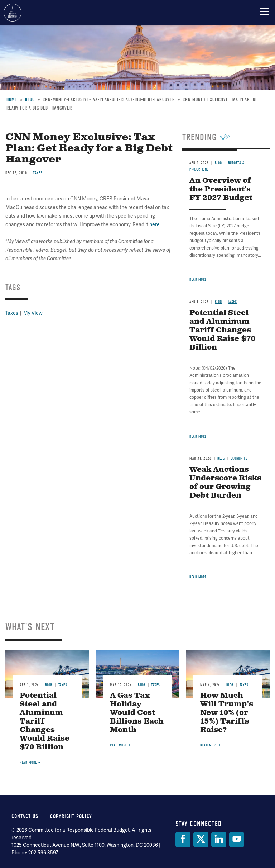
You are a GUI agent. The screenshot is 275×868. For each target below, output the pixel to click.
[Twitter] (201, 839)
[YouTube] (237, 839)
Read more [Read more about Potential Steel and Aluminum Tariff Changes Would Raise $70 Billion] (198, 437)
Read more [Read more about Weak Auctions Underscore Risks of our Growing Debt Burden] (198, 577)
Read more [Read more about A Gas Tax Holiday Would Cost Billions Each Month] (119, 745)
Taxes (38, 173)
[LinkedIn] (219, 839)
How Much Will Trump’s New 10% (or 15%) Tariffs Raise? (227, 713)
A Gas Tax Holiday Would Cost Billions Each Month (137, 713)
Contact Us (25, 816)
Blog (218, 163)
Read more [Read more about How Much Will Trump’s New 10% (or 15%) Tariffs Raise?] (209, 745)
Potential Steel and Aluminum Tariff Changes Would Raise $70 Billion (222, 330)
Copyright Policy (71, 816)
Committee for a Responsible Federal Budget (13, 13)
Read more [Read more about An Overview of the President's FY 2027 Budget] (198, 279)
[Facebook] (183, 839)
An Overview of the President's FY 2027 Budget (221, 189)
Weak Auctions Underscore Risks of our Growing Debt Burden (225, 483)
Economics (239, 458)
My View (33, 313)
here (155, 225)
